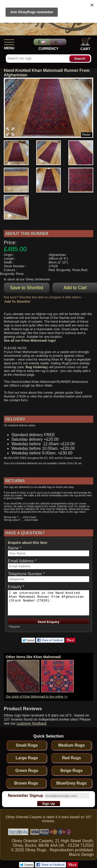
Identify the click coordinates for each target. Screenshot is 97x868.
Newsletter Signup (26, 796)
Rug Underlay (36, 367)
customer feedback (32, 723)
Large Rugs (27, 758)
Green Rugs (27, 771)
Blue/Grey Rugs (71, 783)
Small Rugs (27, 745)
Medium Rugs (72, 745)
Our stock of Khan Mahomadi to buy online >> (37, 697)
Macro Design (81, 854)
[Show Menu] (9, 41)
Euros (59, 42)
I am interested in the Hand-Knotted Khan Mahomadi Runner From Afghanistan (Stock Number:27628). (48, 603)
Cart (85, 44)
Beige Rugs (71, 771)
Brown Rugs (26, 783)
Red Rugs (72, 758)
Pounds (41, 42)
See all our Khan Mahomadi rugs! (30, 340)
